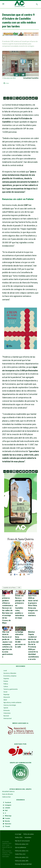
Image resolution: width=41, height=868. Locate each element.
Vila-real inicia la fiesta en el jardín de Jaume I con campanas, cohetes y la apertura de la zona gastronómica (7, 644)
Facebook (8, 802)
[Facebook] (14, 98)
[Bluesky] (27, 98)
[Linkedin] (30, 98)
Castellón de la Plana (9, 588)
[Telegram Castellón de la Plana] (21, 534)
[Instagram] (11, 98)
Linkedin (8, 808)
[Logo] (20, 4)
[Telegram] (20, 98)
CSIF (19, 588)
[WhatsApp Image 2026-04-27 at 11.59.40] (21, 348)
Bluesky (7, 821)
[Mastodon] (24, 98)
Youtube (8, 818)
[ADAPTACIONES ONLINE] (20, 35)
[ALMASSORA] (21, 556)
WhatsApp (8, 816)
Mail (6, 810)
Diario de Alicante (8, 794)
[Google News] (5, 98)
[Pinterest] (36, 98)
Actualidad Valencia (8, 792)
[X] (17, 98)
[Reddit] (33, 98)
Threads (8, 826)
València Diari (6, 797)
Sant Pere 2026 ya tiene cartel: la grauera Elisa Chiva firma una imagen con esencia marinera (33, 606)
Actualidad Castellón (31, 78)
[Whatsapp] (8, 98)
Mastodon (8, 824)
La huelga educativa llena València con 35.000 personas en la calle (20, 639)
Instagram (8, 805)
